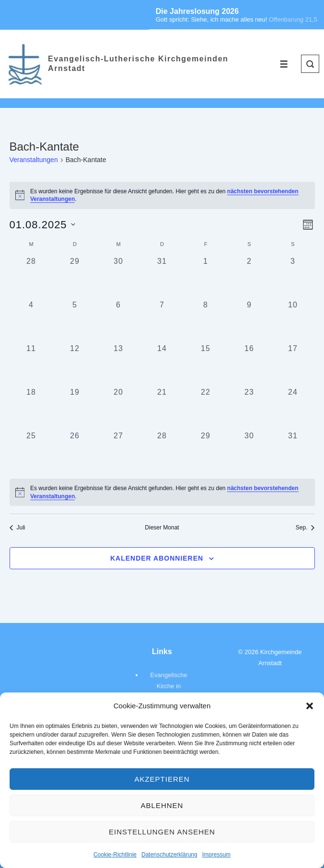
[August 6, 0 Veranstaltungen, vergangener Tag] (119, 321)
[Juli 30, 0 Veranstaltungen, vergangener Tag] (119, 277)
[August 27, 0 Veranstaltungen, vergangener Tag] (119, 452)
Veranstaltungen (34, 160)
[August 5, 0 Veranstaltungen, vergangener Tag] (75, 321)
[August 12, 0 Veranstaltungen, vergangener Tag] (75, 365)
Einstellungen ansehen (162, 832)
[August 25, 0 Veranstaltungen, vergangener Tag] (31, 452)
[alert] (162, 492)
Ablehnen (162, 805)
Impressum (216, 855)
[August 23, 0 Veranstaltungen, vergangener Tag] (249, 408)
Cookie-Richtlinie (115, 855)
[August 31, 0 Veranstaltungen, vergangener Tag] (293, 452)
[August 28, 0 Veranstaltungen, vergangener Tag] (162, 452)
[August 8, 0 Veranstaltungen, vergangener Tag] (206, 321)
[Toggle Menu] (284, 64)
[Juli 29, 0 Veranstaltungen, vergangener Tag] (75, 277)
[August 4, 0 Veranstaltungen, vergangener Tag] (31, 321)
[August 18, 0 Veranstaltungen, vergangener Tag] (31, 408)
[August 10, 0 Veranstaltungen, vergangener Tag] (293, 321)
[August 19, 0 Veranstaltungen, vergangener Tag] (75, 408)
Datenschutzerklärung (169, 855)
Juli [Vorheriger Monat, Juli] (17, 528)
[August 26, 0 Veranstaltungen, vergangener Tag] (75, 452)
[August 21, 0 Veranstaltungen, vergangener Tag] (162, 408)
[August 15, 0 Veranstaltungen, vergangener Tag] (206, 365)
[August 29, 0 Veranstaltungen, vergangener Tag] (206, 452)
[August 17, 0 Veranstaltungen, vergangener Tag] (293, 365)
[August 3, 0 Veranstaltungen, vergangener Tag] (293, 277)
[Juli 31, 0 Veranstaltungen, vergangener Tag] (162, 277)
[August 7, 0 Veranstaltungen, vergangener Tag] (162, 321)
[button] (310, 706)
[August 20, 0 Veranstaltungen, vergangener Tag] (119, 408)
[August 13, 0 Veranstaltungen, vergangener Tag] (119, 365)
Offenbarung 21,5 (293, 19)
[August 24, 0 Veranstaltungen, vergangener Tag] (293, 408)
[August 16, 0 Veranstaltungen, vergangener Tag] (249, 365)
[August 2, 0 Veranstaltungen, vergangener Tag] (249, 277)
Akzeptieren (162, 779)
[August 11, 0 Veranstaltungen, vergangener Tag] (31, 365)
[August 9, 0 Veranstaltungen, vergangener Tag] (249, 321)
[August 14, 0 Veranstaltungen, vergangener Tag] (162, 365)
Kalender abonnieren (157, 558)
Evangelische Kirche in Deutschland (168, 686)
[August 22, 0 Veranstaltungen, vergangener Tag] (206, 408)
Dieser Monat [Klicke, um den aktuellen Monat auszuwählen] (162, 528)
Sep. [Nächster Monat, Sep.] (305, 528)
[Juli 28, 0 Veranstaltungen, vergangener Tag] (31, 277)
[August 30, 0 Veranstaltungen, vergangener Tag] (249, 452)
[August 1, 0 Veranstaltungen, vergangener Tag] (206, 277)
